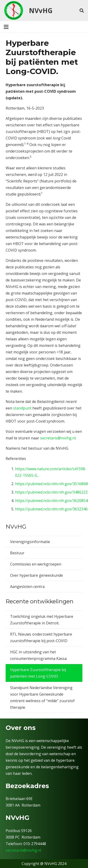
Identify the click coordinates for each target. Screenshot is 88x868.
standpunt (22, 408)
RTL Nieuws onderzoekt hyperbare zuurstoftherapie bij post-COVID (41, 637)
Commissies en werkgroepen (36, 564)
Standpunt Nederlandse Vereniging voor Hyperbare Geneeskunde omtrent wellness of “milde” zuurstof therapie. (42, 697)
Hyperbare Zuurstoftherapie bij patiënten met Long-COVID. (38, 673)
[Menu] (6, 27)
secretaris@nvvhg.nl (58, 438)
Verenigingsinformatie (30, 542)
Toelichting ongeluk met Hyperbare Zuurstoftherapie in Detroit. (42, 620)
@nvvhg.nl (32, 850)
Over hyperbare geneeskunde (36, 575)
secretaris (14, 850)
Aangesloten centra (27, 587)
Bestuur (17, 553)
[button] (82, 11)
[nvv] (14, 11)
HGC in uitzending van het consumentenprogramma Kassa (38, 655)
